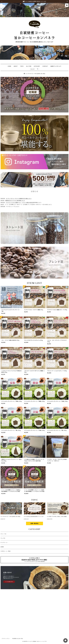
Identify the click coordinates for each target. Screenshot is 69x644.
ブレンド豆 (3, 538)
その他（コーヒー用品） (6, 551)
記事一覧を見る (34, 523)
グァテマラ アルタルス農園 (12, 203)
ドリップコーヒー (4, 543)
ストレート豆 (3, 534)
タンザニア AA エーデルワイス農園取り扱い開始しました (19, 199)
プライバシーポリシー (6, 639)
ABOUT (16, 66)
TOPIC (22, 66)
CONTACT (45, 66)
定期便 (2, 547)
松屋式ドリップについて (56, 66)
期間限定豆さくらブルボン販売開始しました (15, 201)
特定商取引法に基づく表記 (18, 639)
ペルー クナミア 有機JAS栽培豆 (26, 203)
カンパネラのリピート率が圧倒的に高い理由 (34, 74)
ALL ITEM (29, 66)
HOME (9, 66)
